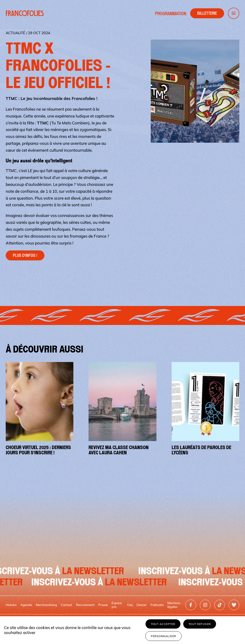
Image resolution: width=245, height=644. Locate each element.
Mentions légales (174, 605)
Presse (103, 605)
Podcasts (157, 605)
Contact (66, 605)
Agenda (26, 605)
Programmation (171, 14)
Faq (130, 605)
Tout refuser (200, 624)
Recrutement (85, 605)
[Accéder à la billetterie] (207, 13)
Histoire (11, 605)
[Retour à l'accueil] (25, 13)
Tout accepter (163, 624)
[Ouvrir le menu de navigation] (234, 13)
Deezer (142, 605)
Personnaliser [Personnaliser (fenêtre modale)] (163, 636)
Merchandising (46, 605)
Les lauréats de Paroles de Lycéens (201, 450)
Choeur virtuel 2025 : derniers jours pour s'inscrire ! (38, 450)
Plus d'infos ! (25, 255)
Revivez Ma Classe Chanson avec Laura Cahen (119, 450)
